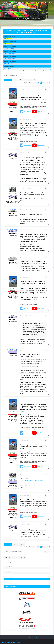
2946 (16, 321)
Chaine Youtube (41, 112)
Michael (13, 315)
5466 (16, 108)
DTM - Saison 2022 (11, 75)
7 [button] (37, 83)
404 (16, 215)
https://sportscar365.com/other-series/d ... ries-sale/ (33, 481)
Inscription (13, 563)
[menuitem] (13, 2)
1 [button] (34, 83)
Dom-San (13, 101)
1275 (16, 158)
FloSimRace (13, 209)
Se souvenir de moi (9, 576)
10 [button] (43, 83)
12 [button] (47, 83)
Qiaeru (18, 642)
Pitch (13, 256)
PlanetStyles (19, 641)
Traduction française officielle (8, 642)
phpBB (8, 641)
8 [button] (39, 83)
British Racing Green (13, 229)
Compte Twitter (28, 112)
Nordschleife (13, 194)
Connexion (6, 563)
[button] (30, 83)
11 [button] (45, 83)
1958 (16, 235)
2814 (16, 200)
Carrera (13, 152)
